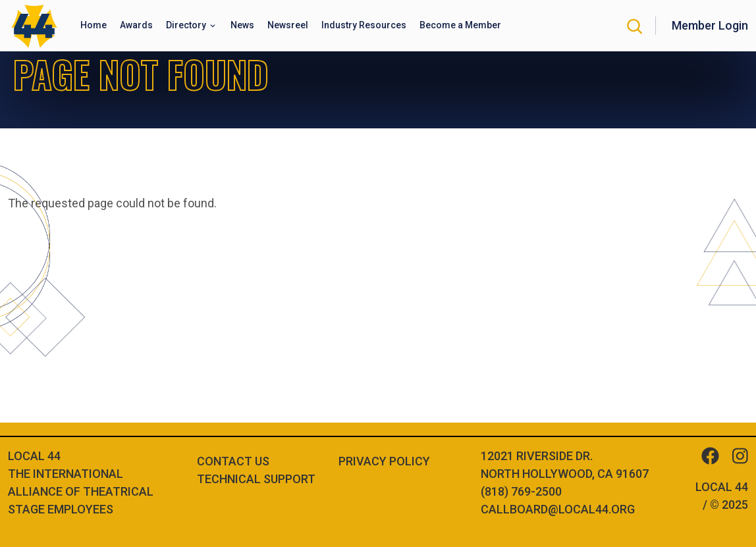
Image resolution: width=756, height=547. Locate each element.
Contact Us (233, 461)
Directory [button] (187, 25)
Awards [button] (136, 25)
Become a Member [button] (460, 25)
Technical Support (256, 479)
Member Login (710, 25)
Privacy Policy (384, 461)
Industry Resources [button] (364, 25)
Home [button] (94, 25)
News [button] (242, 25)
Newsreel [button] (288, 25)
